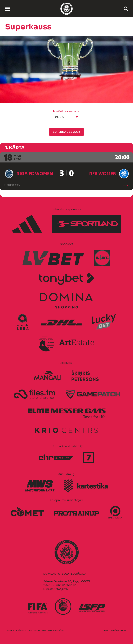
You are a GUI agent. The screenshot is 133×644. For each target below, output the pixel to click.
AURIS (123, 631)
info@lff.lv (61, 589)
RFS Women (103, 174)
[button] (66, 117)
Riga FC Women (35, 174)
